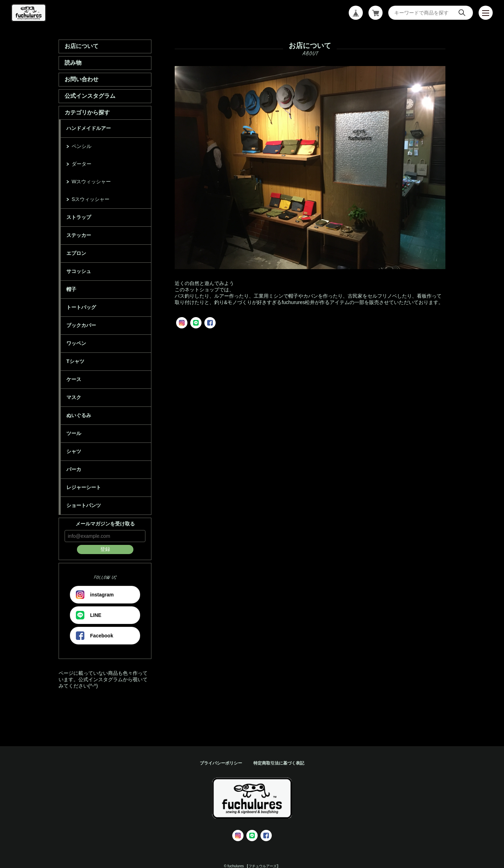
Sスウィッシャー (91, 199)
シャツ (74, 451)
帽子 (71, 289)
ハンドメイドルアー (89, 128)
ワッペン (76, 343)
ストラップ (79, 217)
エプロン (76, 253)
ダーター (82, 164)
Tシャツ (75, 361)
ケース (74, 379)
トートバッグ (81, 307)
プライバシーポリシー (221, 763)
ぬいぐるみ (79, 415)
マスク (74, 397)
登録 (105, 549)
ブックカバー (81, 325)
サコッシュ (79, 271)
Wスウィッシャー (91, 182)
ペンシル (82, 146)
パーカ (74, 469)
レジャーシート (84, 487)
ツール (74, 433)
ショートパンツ (84, 505)
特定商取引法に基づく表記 (279, 763)
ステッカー (79, 235)
